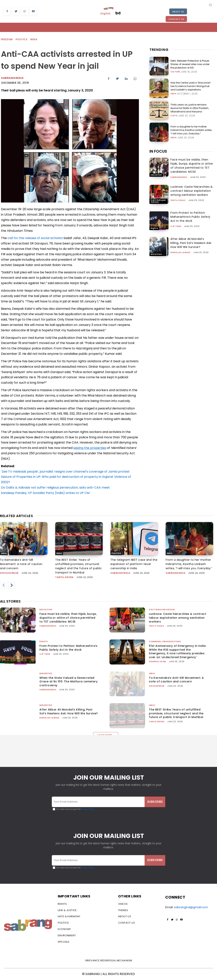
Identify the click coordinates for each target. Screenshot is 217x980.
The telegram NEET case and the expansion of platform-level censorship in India (134, 564)
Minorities (156, 254)
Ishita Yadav (178, 200)
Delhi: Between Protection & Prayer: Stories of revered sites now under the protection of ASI (190, 64)
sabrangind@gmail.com (191, 907)
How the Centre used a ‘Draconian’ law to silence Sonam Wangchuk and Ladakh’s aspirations (191, 86)
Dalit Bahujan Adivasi (158, 201)
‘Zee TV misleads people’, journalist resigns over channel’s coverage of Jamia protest (65, 472)
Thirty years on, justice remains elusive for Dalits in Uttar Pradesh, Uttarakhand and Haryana (190, 108)
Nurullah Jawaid (180, 252)
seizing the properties (90, 448)
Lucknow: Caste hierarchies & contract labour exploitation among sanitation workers (192, 191)
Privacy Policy (87, 809)
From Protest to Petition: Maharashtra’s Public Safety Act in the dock (190, 217)
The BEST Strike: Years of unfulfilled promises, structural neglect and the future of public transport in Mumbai (176, 713)
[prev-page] (3, 585)
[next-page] (12, 585)
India (34, 40)
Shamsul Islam (157, 662)
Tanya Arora (64, 577)
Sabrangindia (12, 78)
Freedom (7, 40)
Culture (175, 72)
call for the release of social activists (35, 238)
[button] (210, 5)
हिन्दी (118, 13)
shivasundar (9, 573)
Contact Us (176, 19)
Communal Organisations (165, 641)
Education (156, 175)
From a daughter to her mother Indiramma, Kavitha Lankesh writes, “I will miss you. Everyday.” (191, 130)
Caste (174, 116)
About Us (178, 12)
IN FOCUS (158, 151)
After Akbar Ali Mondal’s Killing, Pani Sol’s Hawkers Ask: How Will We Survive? (191, 243)
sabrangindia (179, 177)
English (105, 13)
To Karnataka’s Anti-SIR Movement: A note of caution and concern (21, 564)
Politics (22, 40)
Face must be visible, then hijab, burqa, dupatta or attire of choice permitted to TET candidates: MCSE (192, 166)
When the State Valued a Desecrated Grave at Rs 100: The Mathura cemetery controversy (68, 682)
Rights (154, 228)
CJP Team (176, 226)
